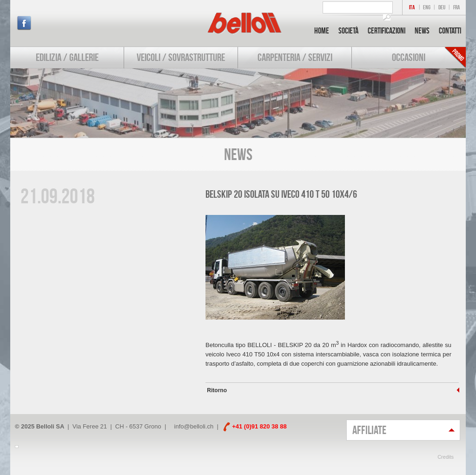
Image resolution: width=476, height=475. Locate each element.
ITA (412, 7)
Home (322, 31)
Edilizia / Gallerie (67, 57)
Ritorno (216, 390)
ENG (427, 7)
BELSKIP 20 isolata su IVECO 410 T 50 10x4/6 (281, 194)
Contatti (450, 31)
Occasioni (409, 57)
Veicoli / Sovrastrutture (181, 57)
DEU (442, 7)
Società (348, 31)
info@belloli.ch (194, 426)
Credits (446, 457)
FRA (456, 7)
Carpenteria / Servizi (295, 57)
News (422, 31)
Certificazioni (387, 31)
